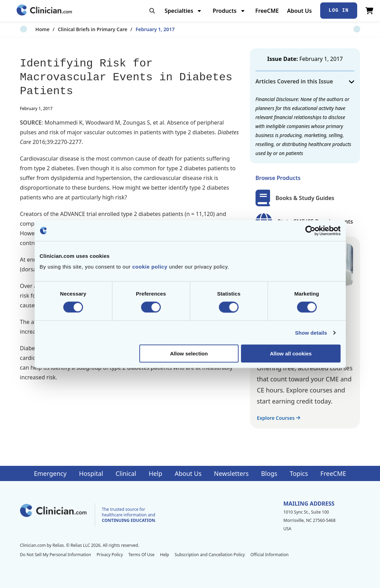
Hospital (91, 473)
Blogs (269, 473)
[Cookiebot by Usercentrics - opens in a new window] (310, 230)
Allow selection (189, 354)
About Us (299, 11)
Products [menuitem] (225, 11)
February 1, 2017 (140, 29)
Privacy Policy (110, 555)
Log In (339, 10)
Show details (311, 332)
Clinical (126, 473)
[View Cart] (369, 11)
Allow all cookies (291, 354)
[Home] (44, 11)
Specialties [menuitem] (179, 11)
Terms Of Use (141, 555)
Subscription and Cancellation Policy (210, 555)
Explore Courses (279, 418)
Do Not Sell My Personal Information (56, 555)
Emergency (50, 473)
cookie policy (150, 267)
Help (155, 473)
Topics (299, 473)
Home (27, 29)
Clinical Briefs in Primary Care (77, 29)
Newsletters (231, 473)
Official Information (269, 555)
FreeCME (267, 11)
